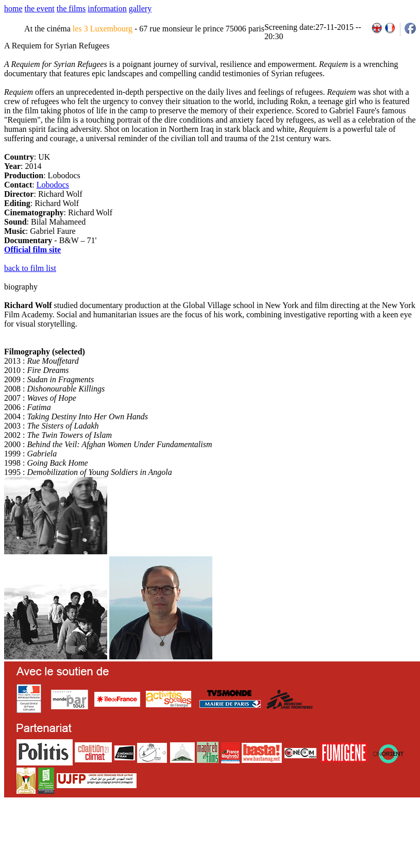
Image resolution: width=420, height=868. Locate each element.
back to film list (30, 268)
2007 (273, 832)
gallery (140, 8)
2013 (341, 832)
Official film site (32, 250)
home (13, 8)
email (84, 832)
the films (71, 8)
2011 (318, 832)
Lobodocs (53, 185)
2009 (296, 832)
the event (40, 8)
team (186, 832)
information (107, 8)
